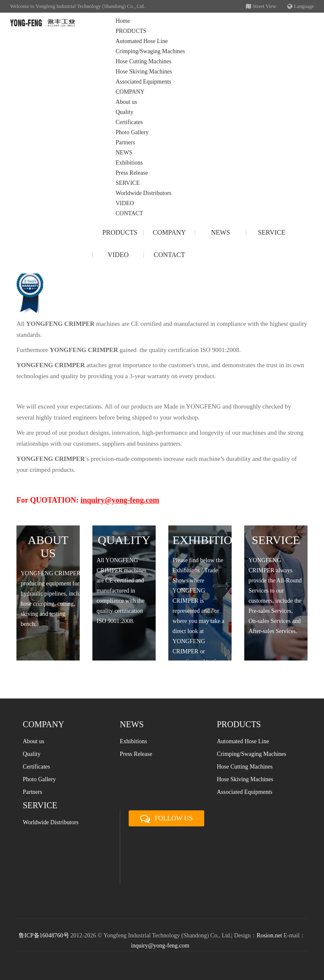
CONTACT (129, 213)
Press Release (132, 173)
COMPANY (130, 92)
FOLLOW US (166, 819)
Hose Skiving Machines (144, 72)
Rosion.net (269, 935)
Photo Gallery (132, 132)
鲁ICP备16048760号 (44, 935)
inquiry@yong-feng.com (160, 946)
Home (123, 21)
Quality (124, 112)
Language (301, 6)
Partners (125, 142)
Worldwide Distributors (143, 193)
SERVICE (128, 183)
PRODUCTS (131, 31)
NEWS (124, 153)
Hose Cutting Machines (143, 61)
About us (126, 102)
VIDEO (125, 203)
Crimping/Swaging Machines (150, 51)
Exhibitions (129, 163)
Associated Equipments (143, 82)
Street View (261, 6)
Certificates (129, 122)
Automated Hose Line (142, 41)
